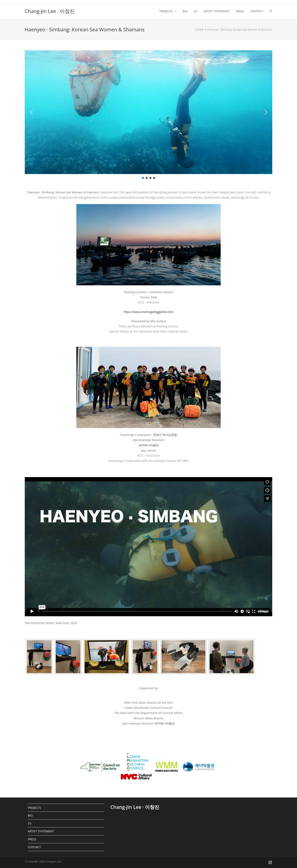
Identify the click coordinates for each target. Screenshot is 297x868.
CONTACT (34, 847)
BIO (30, 816)
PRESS (32, 839)
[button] (31, 112)
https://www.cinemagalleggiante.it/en (148, 312)
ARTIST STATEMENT (41, 831)
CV (30, 823)
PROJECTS (34, 808)
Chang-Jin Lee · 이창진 (50, 11)
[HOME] (200, 29)
